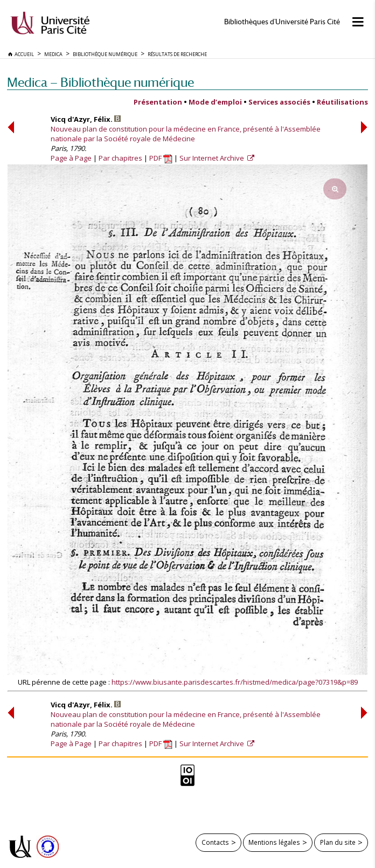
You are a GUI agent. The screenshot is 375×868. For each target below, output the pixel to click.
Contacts (215, 842)
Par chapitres (120, 158)
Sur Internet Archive (213, 158)
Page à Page (71, 158)
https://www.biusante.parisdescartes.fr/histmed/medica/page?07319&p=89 (235, 682)
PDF (161, 158)
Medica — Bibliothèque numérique (100, 82)
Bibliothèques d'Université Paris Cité (282, 22)
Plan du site (338, 842)
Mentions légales (274, 842)
